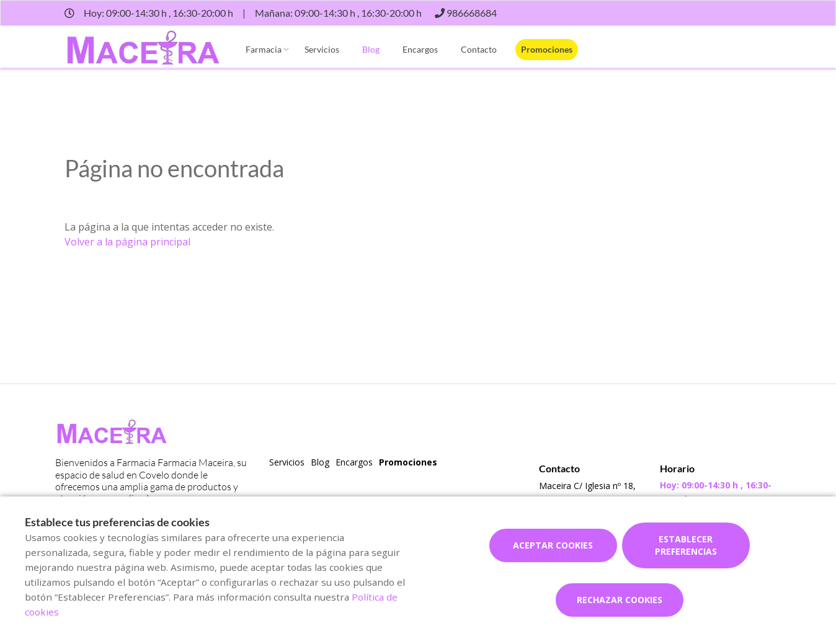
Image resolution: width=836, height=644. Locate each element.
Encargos (420, 49)
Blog (371, 49)
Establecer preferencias (686, 545)
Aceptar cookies (553, 545)
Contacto (479, 49)
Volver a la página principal (127, 242)
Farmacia (264, 49)
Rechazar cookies (620, 600)
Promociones (547, 49)
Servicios (322, 49)
